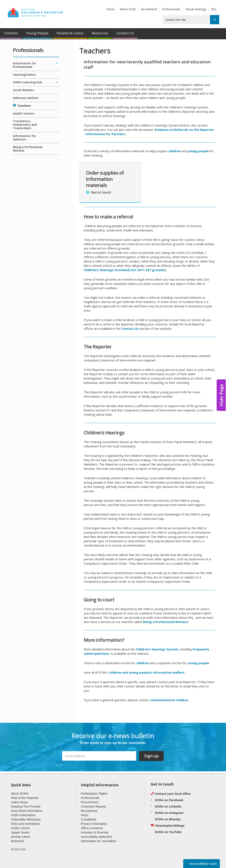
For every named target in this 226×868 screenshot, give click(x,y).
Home (110, 9)
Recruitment (149, 9)
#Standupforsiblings (170, 826)
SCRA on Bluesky (168, 819)
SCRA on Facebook (169, 800)
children (143, 663)
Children (11, 33)
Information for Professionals (25, 65)
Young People (37, 33)
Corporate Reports (93, 806)
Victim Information (23, 815)
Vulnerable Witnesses (26, 819)
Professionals (171, 9)
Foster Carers (20, 828)
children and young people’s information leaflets (147, 672)
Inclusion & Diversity (95, 832)
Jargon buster (20, 832)
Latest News (19, 802)
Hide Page (221, 395)
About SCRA (128, 9)
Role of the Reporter (25, 798)
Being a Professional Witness (28, 149)
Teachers (24, 106)
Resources (100, 33)
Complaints (89, 819)
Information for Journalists (99, 841)
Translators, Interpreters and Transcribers (25, 125)
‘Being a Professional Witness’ (166, 622)
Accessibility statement (96, 837)
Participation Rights (94, 793)
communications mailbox (169, 700)
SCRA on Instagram (169, 813)
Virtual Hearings (196, 9)
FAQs (85, 815)
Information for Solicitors (25, 138)
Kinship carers (21, 837)
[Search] (215, 20)
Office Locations (92, 828)
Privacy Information (94, 824)
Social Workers (23, 90)
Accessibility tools (203, 863)
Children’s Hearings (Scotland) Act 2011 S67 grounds (124, 270)
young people (198, 151)
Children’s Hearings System (157, 649)
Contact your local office (173, 794)
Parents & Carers (70, 33)
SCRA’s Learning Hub (28, 82)
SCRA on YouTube (168, 832)
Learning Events (24, 75)
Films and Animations (26, 824)
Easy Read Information (27, 811)
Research (17, 841)
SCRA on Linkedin (168, 806)
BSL (214, 9)
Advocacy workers (26, 98)
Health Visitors (24, 113)
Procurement (90, 802)
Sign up (151, 756)
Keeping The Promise (26, 806)
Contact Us (125, 33)
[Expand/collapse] (56, 64)
